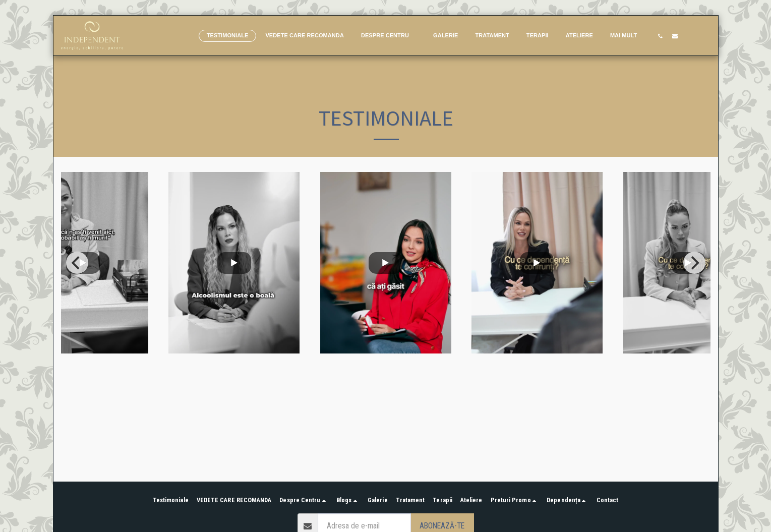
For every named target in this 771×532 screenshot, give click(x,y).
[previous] (77, 263)
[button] (389, 36)
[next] (694, 263)
